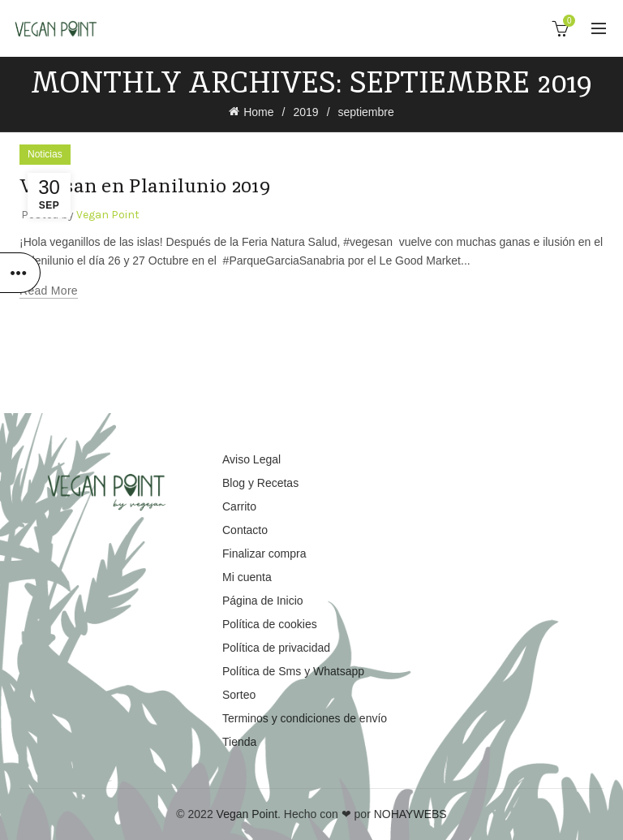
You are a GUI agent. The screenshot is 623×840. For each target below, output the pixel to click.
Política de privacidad (276, 648)
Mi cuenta (247, 577)
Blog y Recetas (260, 483)
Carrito (239, 506)
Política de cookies (270, 624)
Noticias (45, 154)
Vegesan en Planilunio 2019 (146, 185)
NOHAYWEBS (410, 814)
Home (258, 112)
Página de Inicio (263, 601)
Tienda (239, 742)
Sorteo (239, 695)
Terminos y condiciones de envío (305, 718)
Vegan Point (247, 814)
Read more (49, 291)
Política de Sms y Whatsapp (293, 671)
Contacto (245, 530)
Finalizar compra (264, 554)
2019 (305, 112)
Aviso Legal (251, 459)
